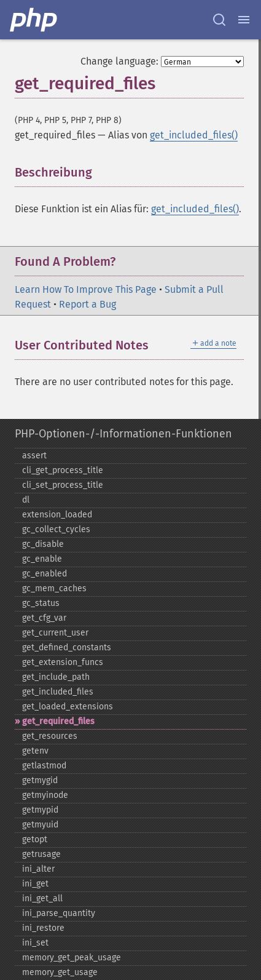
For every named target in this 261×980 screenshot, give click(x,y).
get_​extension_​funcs (63, 662)
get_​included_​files (58, 692)
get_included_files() (194, 135)
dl (26, 500)
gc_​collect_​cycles (56, 529)
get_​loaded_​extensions (68, 707)
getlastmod (44, 766)
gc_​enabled (45, 574)
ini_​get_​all (42, 898)
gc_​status (41, 603)
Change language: (119, 61)
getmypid (40, 810)
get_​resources (50, 736)
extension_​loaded (57, 515)
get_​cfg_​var (44, 618)
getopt (35, 839)
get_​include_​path (56, 677)
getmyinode (45, 795)
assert (34, 456)
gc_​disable (43, 544)
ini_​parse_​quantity (59, 913)
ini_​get (35, 884)
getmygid (40, 780)
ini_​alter (38, 869)
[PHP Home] (34, 20)
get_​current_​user (55, 633)
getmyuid (40, 825)
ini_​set (35, 943)
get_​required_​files (58, 721)
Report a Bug (88, 304)
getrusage (41, 854)
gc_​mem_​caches (54, 588)
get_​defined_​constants (67, 647)
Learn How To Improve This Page (86, 289)
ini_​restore (43, 928)
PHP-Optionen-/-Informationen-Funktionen (123, 434)
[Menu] (244, 20)
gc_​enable (42, 559)
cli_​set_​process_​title (63, 485)
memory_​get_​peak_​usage (72, 958)
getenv (35, 751)
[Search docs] (219, 20)
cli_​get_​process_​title (63, 470)
